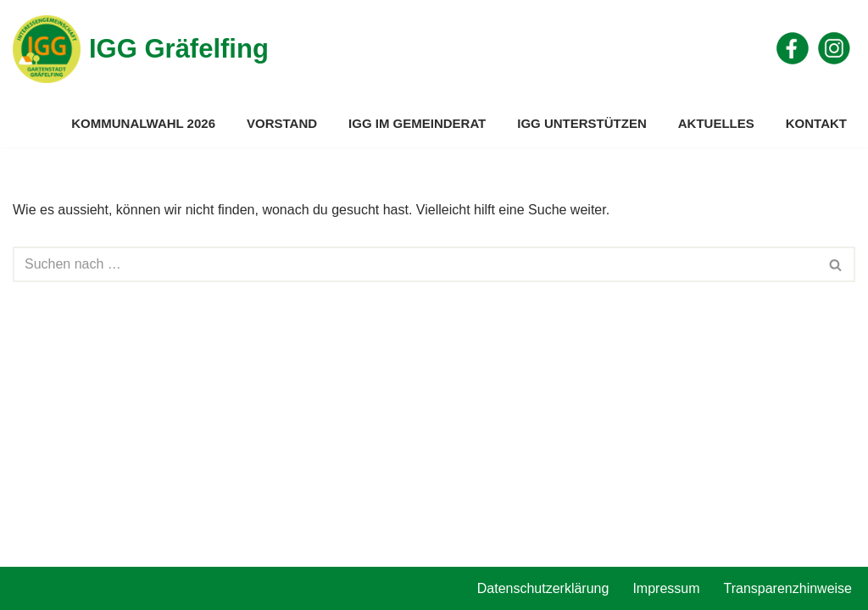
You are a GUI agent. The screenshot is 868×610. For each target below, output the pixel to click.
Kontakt (816, 123)
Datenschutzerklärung (543, 588)
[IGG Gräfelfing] (141, 49)
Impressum (666, 588)
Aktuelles (716, 123)
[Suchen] (415, 264)
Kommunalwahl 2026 (143, 123)
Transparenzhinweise (788, 588)
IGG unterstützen (582, 123)
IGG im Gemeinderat (417, 123)
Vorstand (282, 123)
